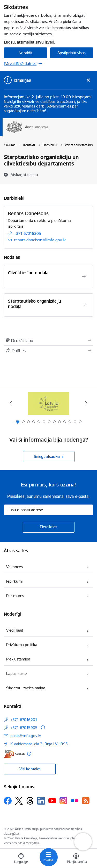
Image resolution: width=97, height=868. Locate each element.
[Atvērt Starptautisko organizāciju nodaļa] (84, 305)
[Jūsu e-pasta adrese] (48, 510)
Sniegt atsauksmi (49, 456)
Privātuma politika (22, 645)
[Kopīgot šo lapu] (48, 351)
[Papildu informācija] (43, 727)
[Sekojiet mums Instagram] (63, 801)
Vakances (14, 567)
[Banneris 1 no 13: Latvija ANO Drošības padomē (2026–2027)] (49, 403)
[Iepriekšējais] (11, 403)
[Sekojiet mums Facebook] (8, 801)
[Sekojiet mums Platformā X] (19, 801)
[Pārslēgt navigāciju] (49, 857)
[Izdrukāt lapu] (48, 341)
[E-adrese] (14, 754)
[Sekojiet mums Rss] (86, 801)
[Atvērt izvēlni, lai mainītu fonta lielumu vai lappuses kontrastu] (76, 859)
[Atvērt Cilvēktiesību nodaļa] (84, 277)
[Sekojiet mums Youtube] (52, 800)
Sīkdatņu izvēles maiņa (26, 688)
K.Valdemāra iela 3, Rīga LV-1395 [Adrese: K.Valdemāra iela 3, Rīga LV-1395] (39, 744)
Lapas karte (16, 673)
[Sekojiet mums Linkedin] (41, 801)
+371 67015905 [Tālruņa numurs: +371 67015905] (24, 728)
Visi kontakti (30, 769)
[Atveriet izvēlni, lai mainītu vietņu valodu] (21, 859)
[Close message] (88, 80)
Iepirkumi (14, 581)
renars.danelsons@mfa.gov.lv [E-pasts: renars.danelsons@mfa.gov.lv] (40, 240)
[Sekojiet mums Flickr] (74, 800)
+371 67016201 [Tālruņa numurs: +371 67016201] (24, 720)
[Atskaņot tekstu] (24, 175)
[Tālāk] (86, 403)
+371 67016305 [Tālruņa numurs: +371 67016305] (28, 233)
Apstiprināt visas (72, 53)
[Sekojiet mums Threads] (30, 801)
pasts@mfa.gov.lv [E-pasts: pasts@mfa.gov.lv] (26, 736)
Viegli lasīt (15, 630)
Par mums (15, 596)
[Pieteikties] (49, 527)
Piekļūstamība (18, 659)
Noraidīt (25, 53)
